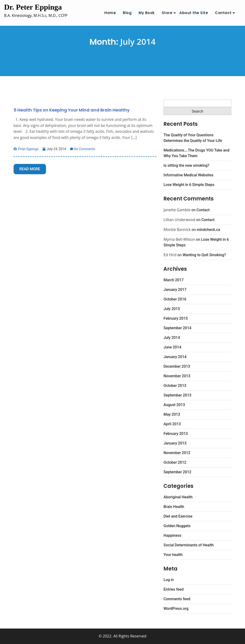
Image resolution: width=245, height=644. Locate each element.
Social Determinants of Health (188, 545)
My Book (147, 13)
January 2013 (175, 443)
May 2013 (172, 414)
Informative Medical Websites (188, 175)
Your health (173, 555)
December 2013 (177, 366)
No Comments (83, 149)
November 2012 (177, 453)
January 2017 (175, 290)
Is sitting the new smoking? (186, 165)
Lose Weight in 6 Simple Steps (189, 185)
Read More (30, 169)
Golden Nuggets (177, 526)
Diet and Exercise (178, 516)
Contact (223, 13)
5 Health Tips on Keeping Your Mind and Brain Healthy (72, 110)
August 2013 (174, 405)
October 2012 (175, 462)
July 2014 (172, 338)
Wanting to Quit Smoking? (204, 255)
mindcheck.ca (208, 230)
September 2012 (177, 472)
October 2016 (175, 299)
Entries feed (173, 589)
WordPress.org (176, 609)
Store (167, 13)
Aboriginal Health (178, 497)
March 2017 (173, 280)
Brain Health (174, 507)
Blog (127, 13)
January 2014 (175, 357)
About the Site (194, 13)
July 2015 (172, 309)
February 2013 (175, 434)
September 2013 (177, 395)
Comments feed (177, 599)
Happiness (172, 535)
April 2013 (172, 424)
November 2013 (177, 376)
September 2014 (177, 328)
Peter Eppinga (26, 149)
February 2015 (175, 318)
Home (110, 13)
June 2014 (172, 347)
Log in (169, 580)
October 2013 (175, 386)
